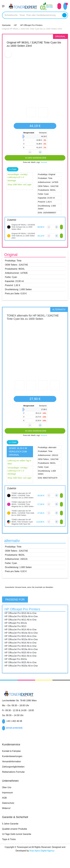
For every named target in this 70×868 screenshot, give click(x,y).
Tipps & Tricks (9, 846)
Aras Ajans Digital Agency (45, 857)
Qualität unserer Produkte (16, 836)
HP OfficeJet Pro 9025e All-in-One (23, 672)
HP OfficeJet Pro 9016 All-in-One (22, 649)
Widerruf (7, 815)
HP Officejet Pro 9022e (17, 666)
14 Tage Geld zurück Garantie (18, 841)
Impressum (8, 799)
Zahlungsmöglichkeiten (14, 773)
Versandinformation (13, 768)
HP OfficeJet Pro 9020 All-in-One (22, 659)
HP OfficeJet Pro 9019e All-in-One (23, 656)
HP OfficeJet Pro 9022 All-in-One (22, 663)
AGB (4, 804)
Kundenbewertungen (13, 763)
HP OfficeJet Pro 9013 (16, 633)
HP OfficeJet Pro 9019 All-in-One (22, 653)
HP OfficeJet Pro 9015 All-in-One (22, 643)
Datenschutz (9, 810)
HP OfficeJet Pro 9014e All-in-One (23, 639)
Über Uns (7, 794)
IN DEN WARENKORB (35, 158)
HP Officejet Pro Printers (24, 616)
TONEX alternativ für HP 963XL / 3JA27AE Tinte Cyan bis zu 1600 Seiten (33, 317)
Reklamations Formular (14, 779)
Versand (44, 162)
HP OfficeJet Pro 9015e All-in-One (23, 646)
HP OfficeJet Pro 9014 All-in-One (22, 636)
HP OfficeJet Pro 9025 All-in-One (22, 669)
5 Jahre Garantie (11, 830)
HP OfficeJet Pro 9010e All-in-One (23, 623)
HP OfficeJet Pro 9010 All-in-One (22, 620)
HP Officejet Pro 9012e (17, 630)
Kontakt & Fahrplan (12, 758)
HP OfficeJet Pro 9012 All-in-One (22, 626)
